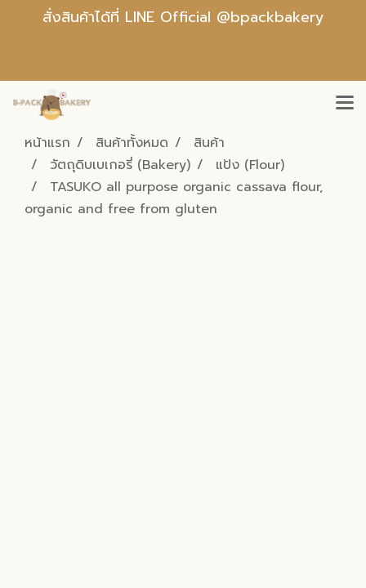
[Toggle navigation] (345, 104)
